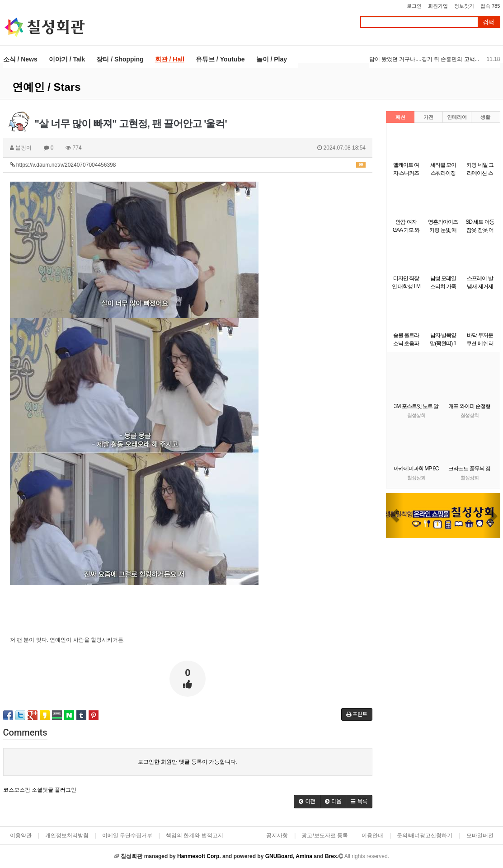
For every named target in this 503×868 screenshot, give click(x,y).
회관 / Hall (170, 59)
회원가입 (438, 6)
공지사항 (277, 835)
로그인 (414, 6)
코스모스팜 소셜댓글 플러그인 (40, 790)
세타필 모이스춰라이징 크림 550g (443, 173)
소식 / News (20, 59)
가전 (428, 117)
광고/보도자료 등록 (325, 835)
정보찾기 (464, 6)
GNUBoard (279, 856)
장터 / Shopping (120, 59)
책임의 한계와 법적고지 (195, 835)
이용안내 (372, 835)
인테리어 (457, 117)
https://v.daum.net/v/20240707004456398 (188, 165)
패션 (400, 117)
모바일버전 (480, 835)
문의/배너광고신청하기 (425, 835)
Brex (331, 856)
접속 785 (490, 6)
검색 (489, 22)
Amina (304, 856)
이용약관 (21, 835)
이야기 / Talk (67, 59)
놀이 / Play (272, 59)
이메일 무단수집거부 (127, 835)
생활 (485, 117)
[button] (395, 516)
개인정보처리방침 (67, 835)
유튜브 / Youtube (220, 59)
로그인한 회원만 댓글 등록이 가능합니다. (188, 762)
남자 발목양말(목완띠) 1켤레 (443, 343)
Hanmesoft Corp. (199, 856)
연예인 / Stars (47, 87)
